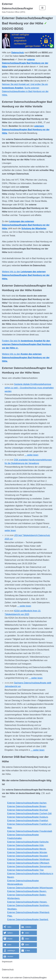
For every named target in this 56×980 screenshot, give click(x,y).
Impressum (7, 962)
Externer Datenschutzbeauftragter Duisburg (28, 817)
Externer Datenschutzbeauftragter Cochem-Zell (29, 813)
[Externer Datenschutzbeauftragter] (19, 8)
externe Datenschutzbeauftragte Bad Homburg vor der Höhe (25, 63)
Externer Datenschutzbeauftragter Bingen (27, 806)
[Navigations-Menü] (42, 8)
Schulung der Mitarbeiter (34, 228)
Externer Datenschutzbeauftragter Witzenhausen (30, 888)
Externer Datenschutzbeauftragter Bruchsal (27, 810)
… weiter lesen (31, 455)
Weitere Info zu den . (26, 275)
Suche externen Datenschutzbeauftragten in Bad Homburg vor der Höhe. (25, 91)
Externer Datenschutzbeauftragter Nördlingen (28, 859)
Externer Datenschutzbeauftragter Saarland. (28, 919)
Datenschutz (18, 53)
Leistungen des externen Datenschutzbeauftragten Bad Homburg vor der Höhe (26, 225)
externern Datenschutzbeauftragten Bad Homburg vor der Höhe (26, 130)
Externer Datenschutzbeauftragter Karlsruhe (28, 842)
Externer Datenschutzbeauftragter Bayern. (27, 891)
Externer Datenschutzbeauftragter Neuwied (27, 856)
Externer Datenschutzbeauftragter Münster (27, 852)
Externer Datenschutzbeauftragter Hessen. (27, 902)
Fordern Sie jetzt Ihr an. (27, 344)
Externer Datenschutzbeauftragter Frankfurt (28, 821)
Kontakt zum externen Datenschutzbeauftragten (24, 978)
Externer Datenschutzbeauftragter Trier (25, 870)
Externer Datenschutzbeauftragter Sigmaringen (29, 866)
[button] (11, 927)
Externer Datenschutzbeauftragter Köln (25, 845)
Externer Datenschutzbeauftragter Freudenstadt (30, 831)
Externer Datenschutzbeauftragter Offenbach (28, 863)
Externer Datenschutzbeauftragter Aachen (27, 803)
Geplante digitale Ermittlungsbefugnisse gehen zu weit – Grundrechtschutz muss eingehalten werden (29, 388)
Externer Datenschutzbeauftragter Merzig (27, 849)
